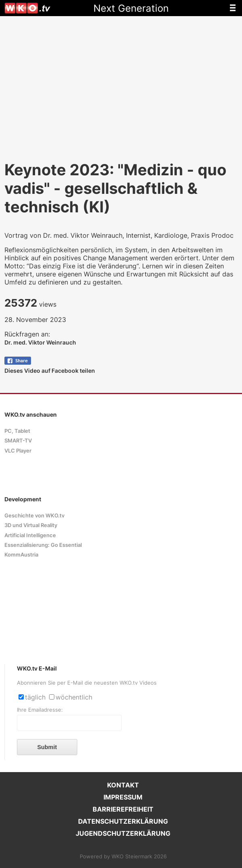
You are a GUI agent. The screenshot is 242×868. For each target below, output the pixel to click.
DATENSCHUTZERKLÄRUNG (123, 821)
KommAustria (21, 555)
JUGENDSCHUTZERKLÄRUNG (123, 833)
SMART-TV (18, 441)
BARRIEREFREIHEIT (123, 809)
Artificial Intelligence (30, 535)
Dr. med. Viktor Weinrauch (40, 342)
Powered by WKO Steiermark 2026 (123, 857)
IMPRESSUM (123, 797)
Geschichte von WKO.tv (34, 516)
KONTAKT (123, 785)
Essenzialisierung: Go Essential (43, 545)
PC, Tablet (17, 431)
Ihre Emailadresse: (40, 710)
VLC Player (18, 451)
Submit (47, 747)
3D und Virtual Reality (31, 525)
